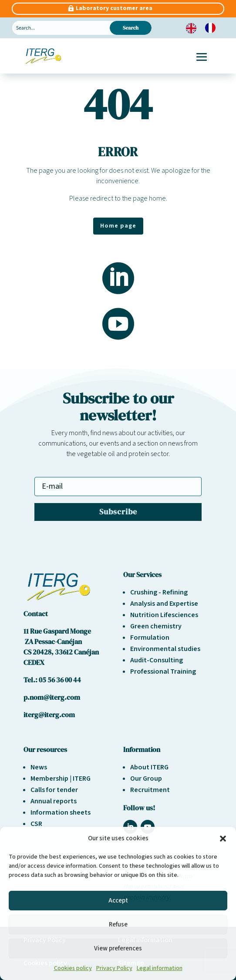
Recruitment (150, 790)
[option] (212, 28)
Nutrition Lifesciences (164, 615)
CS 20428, (39, 652)
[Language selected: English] (205, 28)
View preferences (118, 948)
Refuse (118, 925)
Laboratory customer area (114, 8)
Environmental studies (165, 649)
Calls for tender (54, 790)
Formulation (150, 638)
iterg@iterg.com (49, 715)
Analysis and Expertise (164, 604)
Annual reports (54, 801)
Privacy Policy (114, 968)
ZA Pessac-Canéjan (53, 641)
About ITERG (149, 767)
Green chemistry (156, 626)
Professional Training (163, 671)
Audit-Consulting (157, 660)
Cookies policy (73, 968)
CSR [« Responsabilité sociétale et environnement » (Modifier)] (36, 824)
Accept (118, 901)
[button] (223, 839)
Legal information (160, 968)
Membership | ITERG (61, 779)
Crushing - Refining (159, 592)
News (39, 767)
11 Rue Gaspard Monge (57, 631)
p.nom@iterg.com (52, 697)
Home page (118, 226)
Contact (36, 614)
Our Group (146, 779)
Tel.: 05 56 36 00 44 (52, 680)
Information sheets (61, 812)
